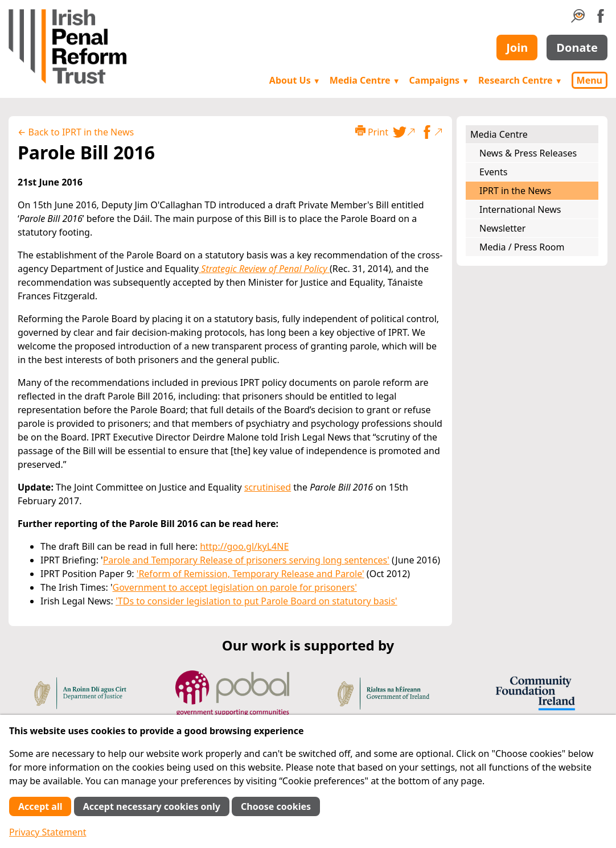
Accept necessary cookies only (152, 806)
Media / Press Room (522, 247)
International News (520, 209)
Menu (590, 80)
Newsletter (502, 228)
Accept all (40, 806)
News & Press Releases (528, 153)
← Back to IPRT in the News (76, 132)
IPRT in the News (515, 191)
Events (493, 172)
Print (372, 132)
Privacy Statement (48, 832)
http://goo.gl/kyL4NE (244, 546)
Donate (577, 48)
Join (517, 48)
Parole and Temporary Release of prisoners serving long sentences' (246, 560)
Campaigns (440, 80)
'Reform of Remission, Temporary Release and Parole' (250, 574)
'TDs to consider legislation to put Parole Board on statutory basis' (256, 601)
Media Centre (365, 80)
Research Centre (520, 80)
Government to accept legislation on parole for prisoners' (235, 587)
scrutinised (268, 487)
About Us (295, 80)
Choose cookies (276, 806)
